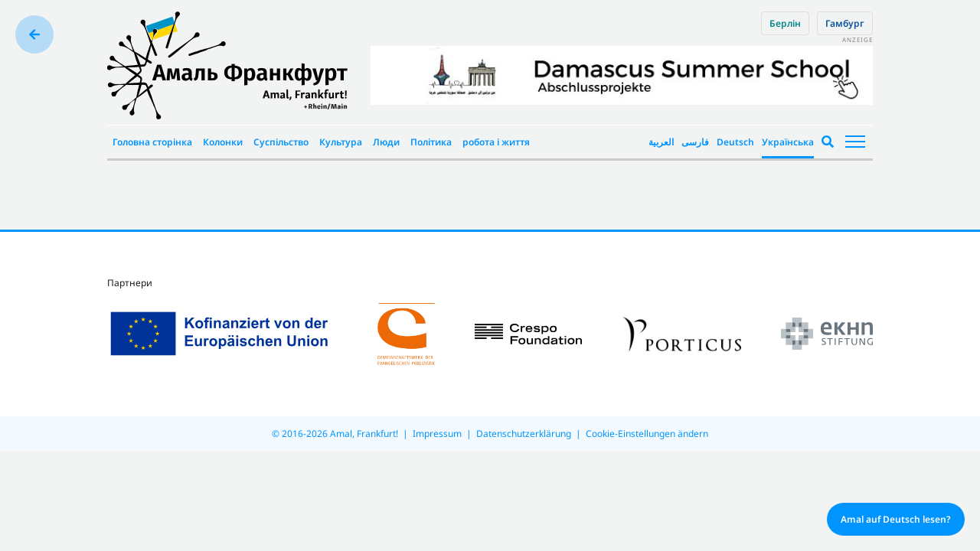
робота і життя (496, 142)
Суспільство (281, 142)
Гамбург (845, 23)
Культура (341, 142)
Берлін (785, 23)
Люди (386, 142)
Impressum (437, 434)
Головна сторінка (152, 142)
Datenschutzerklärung (524, 434)
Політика (431, 142)
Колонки (223, 142)
